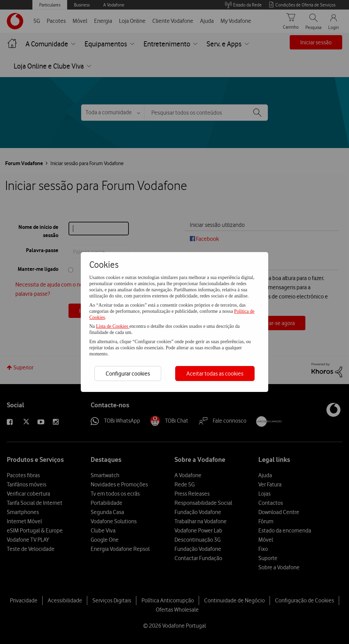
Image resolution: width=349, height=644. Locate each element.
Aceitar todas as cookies (215, 374)
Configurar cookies (128, 374)
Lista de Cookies (113, 326)
